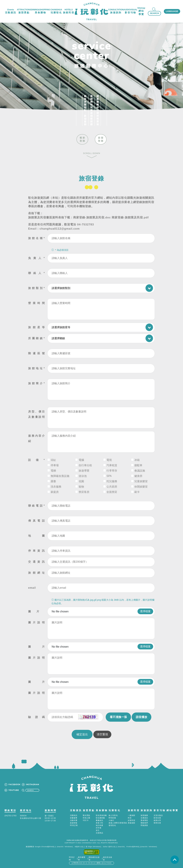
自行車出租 (85, 465)
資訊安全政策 (108, 858)
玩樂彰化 (115, 810)
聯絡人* (36, 273)
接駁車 (138, 465)
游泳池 (83, 476)
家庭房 (55, 492)
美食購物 (102, 810)
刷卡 (137, 492)
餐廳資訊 (99, 820)
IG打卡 (86, 820)
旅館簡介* (36, 383)
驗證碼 (36, 717)
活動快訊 (74, 815)
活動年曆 (74, 820)
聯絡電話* (36, 506)
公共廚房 (112, 487)
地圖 (36, 536)
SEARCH (154, 13)
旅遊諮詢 (147, 810)
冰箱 (137, 460)
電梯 (53, 471)
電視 (109, 460)
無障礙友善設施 (60, 476)
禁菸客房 (84, 492)
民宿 (130, 818)
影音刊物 (160, 810)
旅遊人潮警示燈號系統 (118, 823)
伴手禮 (99, 828)
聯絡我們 (144, 823)
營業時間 (36, 303)
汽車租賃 (112, 465)
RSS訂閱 (74, 825)
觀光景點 (86, 815)
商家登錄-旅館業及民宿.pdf (130, 218)
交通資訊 (36, 562)
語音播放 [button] (141, 717)
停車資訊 (36, 551)
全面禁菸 (112, 492)
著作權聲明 (82, 858)
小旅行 (111, 820)
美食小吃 (99, 823)
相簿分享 (157, 820)
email (32, 588)
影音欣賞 (157, 818)
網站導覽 (172, 810)
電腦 (81, 460)
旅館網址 (36, 573)
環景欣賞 (157, 823)
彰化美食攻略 (101, 815)
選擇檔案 (145, 611)
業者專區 (144, 820)
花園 (81, 481)
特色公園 (86, 818)
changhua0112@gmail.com (60, 229)
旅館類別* (36, 288)
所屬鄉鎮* (36, 338)
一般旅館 (131, 815)
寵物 (81, 487)
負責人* (36, 258)
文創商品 (99, 833)
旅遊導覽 (84, 471)
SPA (109, 476)
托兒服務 (112, 481)
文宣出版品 (158, 815)
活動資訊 (76, 810)
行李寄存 (112, 471)
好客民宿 (131, 820)
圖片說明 (36, 622)
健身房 (138, 476)
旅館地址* (36, 368)
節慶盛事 (74, 818)
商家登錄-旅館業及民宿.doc (92, 218)
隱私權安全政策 (94, 858)
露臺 (53, 481)
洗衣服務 (56, 487)
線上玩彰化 (113, 815)
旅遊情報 (74, 823)
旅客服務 (144, 815)
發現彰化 (112, 825)
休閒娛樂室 (141, 487)
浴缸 (53, 460)
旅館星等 (36, 327)
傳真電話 (36, 521)
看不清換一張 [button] (118, 717)
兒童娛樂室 (141, 481)
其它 (98, 830)
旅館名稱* (36, 238)
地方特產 (99, 825)
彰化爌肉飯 (100, 818)
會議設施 (140, 471)
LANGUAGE (172, 11)
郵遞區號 (36, 353)
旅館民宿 (134, 810)
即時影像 (112, 818)
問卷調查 (144, 825)
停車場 (55, 465)
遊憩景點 (89, 810)
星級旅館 (131, 823)
